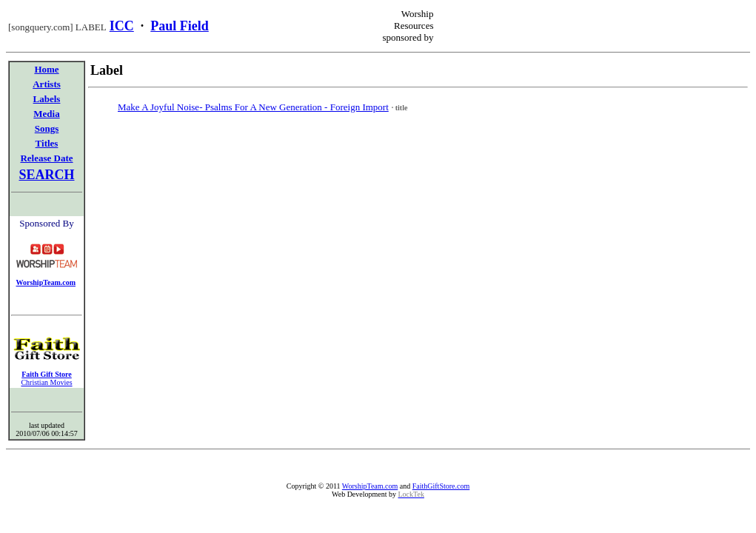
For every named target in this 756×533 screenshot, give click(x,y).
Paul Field (180, 26)
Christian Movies (46, 382)
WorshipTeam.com (370, 486)
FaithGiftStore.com (441, 486)
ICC (122, 26)
